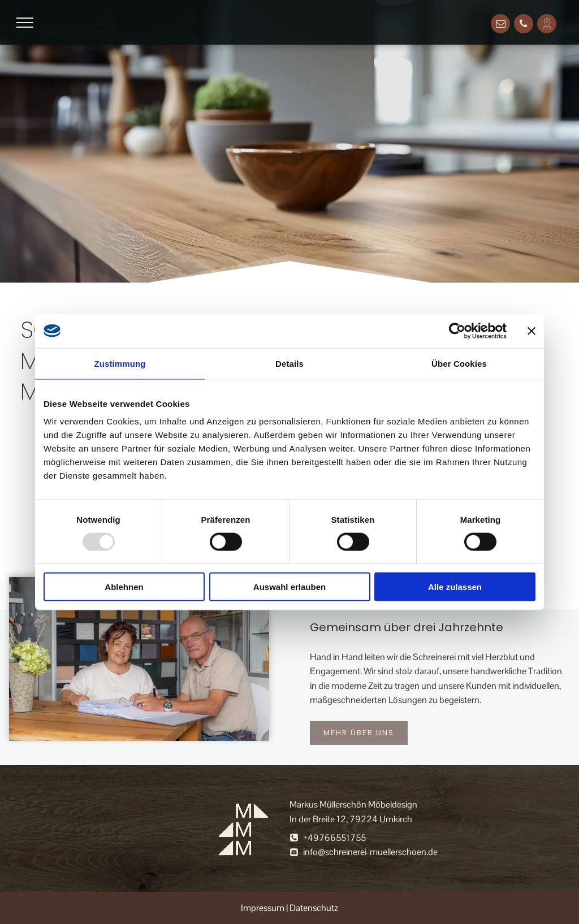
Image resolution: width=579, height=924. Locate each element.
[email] (500, 25)
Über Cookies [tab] (459, 363)
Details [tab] (289, 363)
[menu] (25, 23)
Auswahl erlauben (289, 587)
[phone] (524, 25)
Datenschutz (314, 908)
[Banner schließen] (532, 331)
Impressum (263, 908)
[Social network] (547, 25)
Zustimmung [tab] (120, 363)
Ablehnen (124, 587)
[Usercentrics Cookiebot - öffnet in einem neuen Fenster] (457, 331)
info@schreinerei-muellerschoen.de (370, 852)
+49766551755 (334, 838)
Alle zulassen (455, 587)
